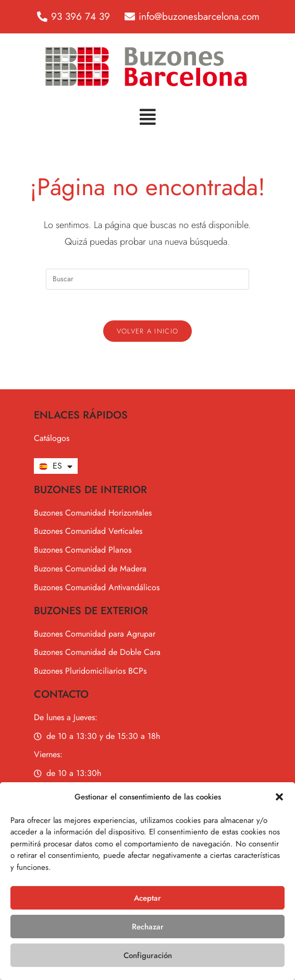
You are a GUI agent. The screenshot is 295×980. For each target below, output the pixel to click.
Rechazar (148, 927)
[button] (279, 797)
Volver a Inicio (148, 332)
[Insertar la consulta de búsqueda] (147, 279)
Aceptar (147, 898)
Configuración (148, 955)
